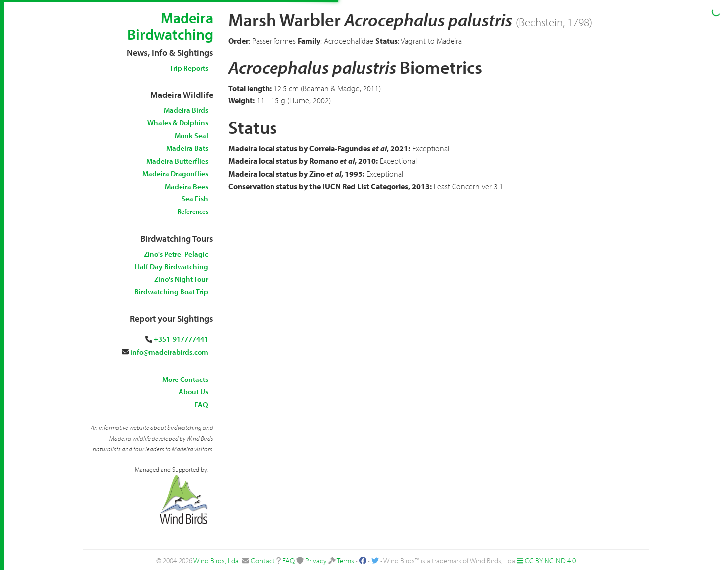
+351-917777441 (181, 339)
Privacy (316, 560)
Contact (263, 560)
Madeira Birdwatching (170, 26)
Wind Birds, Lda (216, 560)
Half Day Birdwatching (172, 266)
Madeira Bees (186, 186)
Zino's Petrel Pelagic (176, 254)
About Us (193, 392)
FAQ (201, 405)
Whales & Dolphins (178, 123)
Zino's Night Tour (181, 279)
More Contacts (185, 379)
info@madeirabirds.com (169, 352)
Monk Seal (191, 136)
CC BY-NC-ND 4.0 (550, 560)
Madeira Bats (187, 148)
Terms (345, 560)
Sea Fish (195, 199)
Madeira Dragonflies (175, 173)
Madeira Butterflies (177, 161)
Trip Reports (189, 68)
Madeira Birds (186, 110)
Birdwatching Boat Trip (171, 292)
